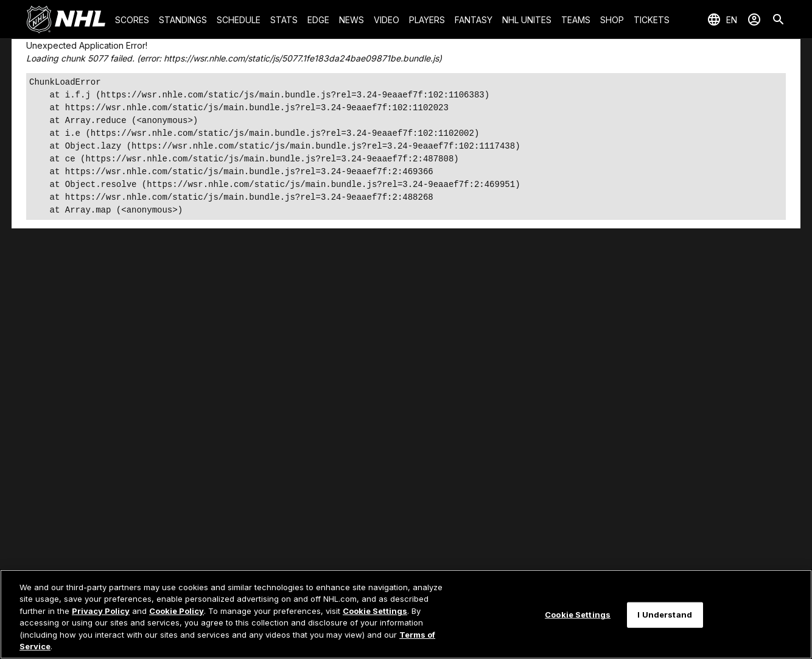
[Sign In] (754, 19)
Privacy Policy (101, 611)
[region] (406, 614)
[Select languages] (722, 19)
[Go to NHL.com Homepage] (66, 19)
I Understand (665, 615)
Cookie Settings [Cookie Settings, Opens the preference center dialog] (578, 615)
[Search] (779, 19)
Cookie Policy (177, 611)
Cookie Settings (375, 611)
